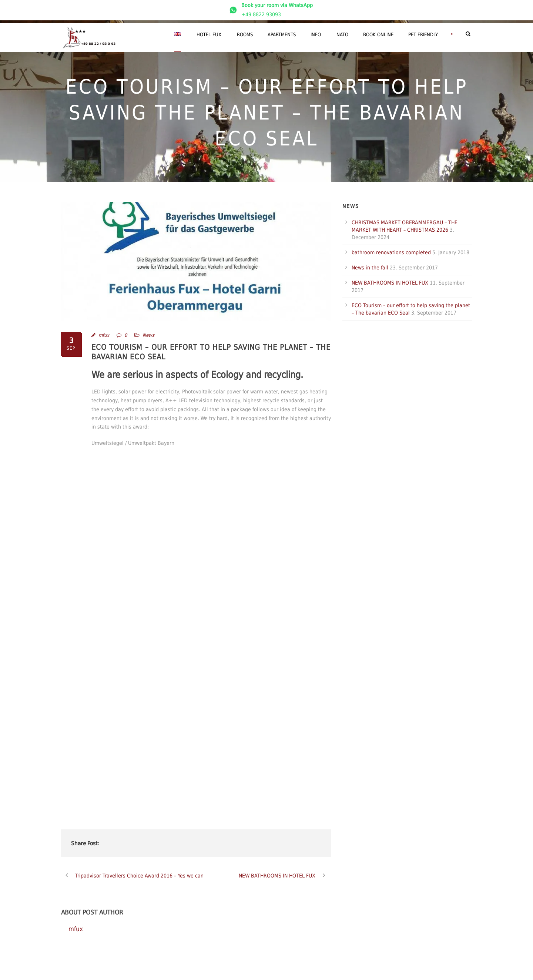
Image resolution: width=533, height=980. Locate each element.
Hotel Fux (209, 35)
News (148, 335)
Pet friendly (423, 35)
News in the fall (370, 268)
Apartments (282, 35)
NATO (342, 35)
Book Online (378, 35)
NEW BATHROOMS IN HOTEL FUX (390, 283)
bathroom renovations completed (391, 252)
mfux (104, 335)
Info (316, 35)
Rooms (245, 35)
